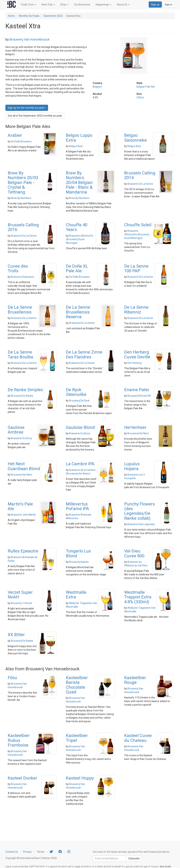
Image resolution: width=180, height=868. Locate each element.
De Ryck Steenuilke (76, 392)
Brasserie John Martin (23, 515)
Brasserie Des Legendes (141, 524)
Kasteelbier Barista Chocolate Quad (77, 685)
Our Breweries (82, 5)
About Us (123, 5)
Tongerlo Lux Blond (78, 553)
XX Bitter (16, 635)
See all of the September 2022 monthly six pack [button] (35, 116)
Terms (41, 852)
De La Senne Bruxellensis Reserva (78, 312)
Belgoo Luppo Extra (79, 138)
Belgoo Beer (76, 146)
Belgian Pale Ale (146, 87)
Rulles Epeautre (23, 551)
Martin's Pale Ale (20, 506)
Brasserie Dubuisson (23, 277)
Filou (12, 678)
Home (12, 16)
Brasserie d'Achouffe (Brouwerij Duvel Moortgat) (80, 239)
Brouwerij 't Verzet (22, 603)
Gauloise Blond (80, 427)
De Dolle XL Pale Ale (77, 268)
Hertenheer (135, 427)
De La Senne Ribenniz (136, 310)
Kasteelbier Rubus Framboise (19, 740)
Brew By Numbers (21, 198)
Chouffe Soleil (138, 225)
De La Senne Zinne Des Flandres (84, 354)
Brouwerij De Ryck (79, 401)
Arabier (15, 135)
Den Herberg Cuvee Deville (137, 354)
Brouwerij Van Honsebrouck (30, 39)
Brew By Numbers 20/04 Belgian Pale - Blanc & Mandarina (79, 183)
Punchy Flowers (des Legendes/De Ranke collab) (139, 511)
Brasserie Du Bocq (21, 438)
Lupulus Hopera (132, 466)
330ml (140, 97)
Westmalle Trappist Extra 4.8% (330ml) (138, 597)
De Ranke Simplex (25, 390)
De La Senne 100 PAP (136, 268)
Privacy (27, 852)
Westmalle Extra (76, 595)
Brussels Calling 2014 (140, 175)
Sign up (155, 5)
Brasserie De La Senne (140, 184)
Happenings (103, 5)
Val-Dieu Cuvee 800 (134, 553)
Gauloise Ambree (16, 430)
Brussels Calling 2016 (23, 227)
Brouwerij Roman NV (139, 396)
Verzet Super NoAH (20, 595)
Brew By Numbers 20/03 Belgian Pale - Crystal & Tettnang (23, 183)
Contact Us (12, 852)
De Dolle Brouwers (21, 141)
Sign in (168, 5)
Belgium (97, 87)
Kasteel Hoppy (80, 778)
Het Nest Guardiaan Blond (24, 466)
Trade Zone (28, 5)
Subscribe (134, 858)
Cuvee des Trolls (18, 268)
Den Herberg (135, 363)
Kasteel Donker (22, 778)
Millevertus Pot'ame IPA (77, 506)
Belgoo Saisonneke (135, 138)
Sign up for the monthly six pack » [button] (27, 108)
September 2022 (53, 16)
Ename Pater (137, 390)
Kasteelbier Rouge (135, 680)
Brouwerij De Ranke (22, 396)
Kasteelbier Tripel (77, 738)
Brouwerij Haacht (79, 562)
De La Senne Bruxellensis (20, 310)
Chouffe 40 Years (77, 227)
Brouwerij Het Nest (138, 433)
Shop (64, 5)
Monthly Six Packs (29, 16)
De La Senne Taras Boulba (20, 354)
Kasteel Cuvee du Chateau (138, 738)
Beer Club (48, 5)
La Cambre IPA (80, 464)
